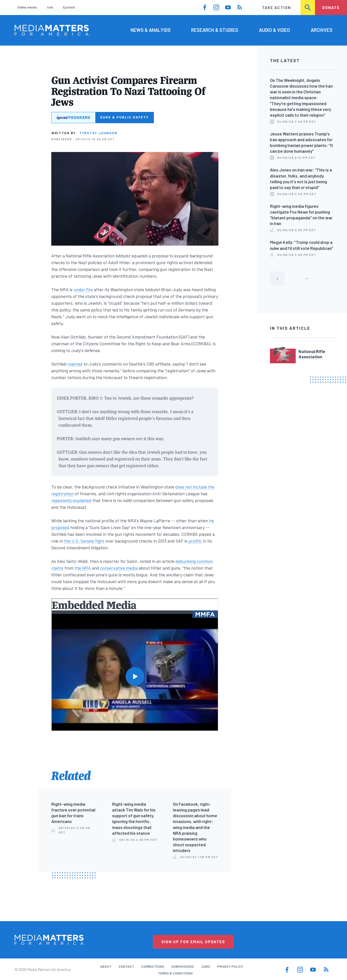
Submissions (183, 966)
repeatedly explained (71, 500)
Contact (126, 966)
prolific (195, 541)
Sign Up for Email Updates (193, 942)
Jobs (206, 966)
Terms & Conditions (175, 973)
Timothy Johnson (98, 133)
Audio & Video (274, 30)
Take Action (276, 8)
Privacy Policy (230, 966)
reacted (75, 364)
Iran (50, 7)
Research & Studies (215, 30)
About (106, 966)
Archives (322, 30)
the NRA (83, 568)
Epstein (69, 7)
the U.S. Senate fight (84, 541)
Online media (27, 7)
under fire (83, 289)
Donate (331, 8)
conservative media (119, 568)
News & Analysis (151, 30)
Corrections (153, 966)
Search (308, 8)
